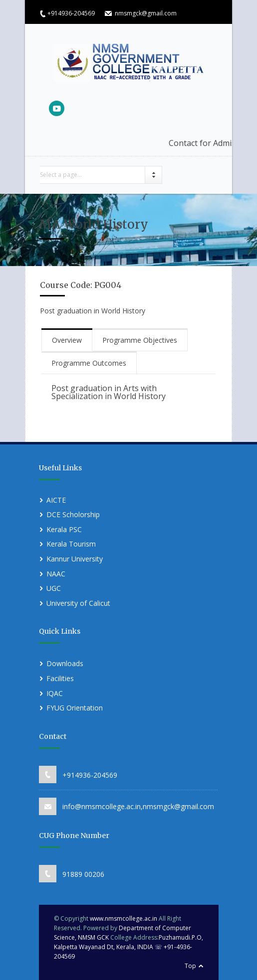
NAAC (56, 574)
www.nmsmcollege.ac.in (124, 918)
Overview (67, 340)
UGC (54, 588)
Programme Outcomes (89, 363)
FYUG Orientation (75, 708)
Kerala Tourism (71, 544)
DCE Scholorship (73, 514)
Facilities (60, 678)
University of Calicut (78, 603)
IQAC (55, 693)
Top (190, 966)
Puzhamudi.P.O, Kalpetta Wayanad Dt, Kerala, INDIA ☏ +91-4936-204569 (128, 947)
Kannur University (75, 559)
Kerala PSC (64, 529)
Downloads (65, 663)
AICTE (56, 500)
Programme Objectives (140, 340)
